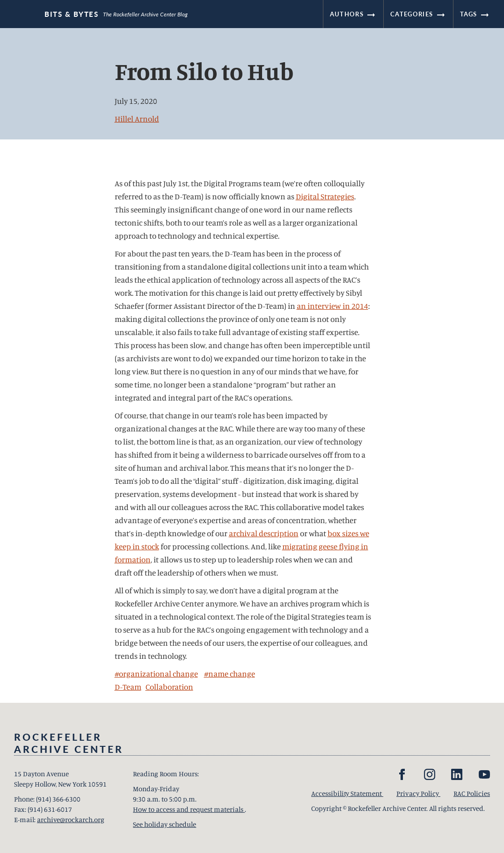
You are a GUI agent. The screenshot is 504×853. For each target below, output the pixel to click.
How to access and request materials (189, 809)
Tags (475, 14)
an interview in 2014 (332, 306)
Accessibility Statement (347, 793)
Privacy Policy (418, 793)
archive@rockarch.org (71, 820)
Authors (353, 14)
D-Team (128, 687)
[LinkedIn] (457, 774)
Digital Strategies (325, 196)
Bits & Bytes (71, 14)
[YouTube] (484, 774)
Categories (418, 14)
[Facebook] (402, 774)
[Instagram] (430, 774)
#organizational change (156, 674)
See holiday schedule (164, 824)
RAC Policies (472, 793)
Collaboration (169, 687)
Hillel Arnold (137, 119)
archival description (264, 533)
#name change (230, 674)
